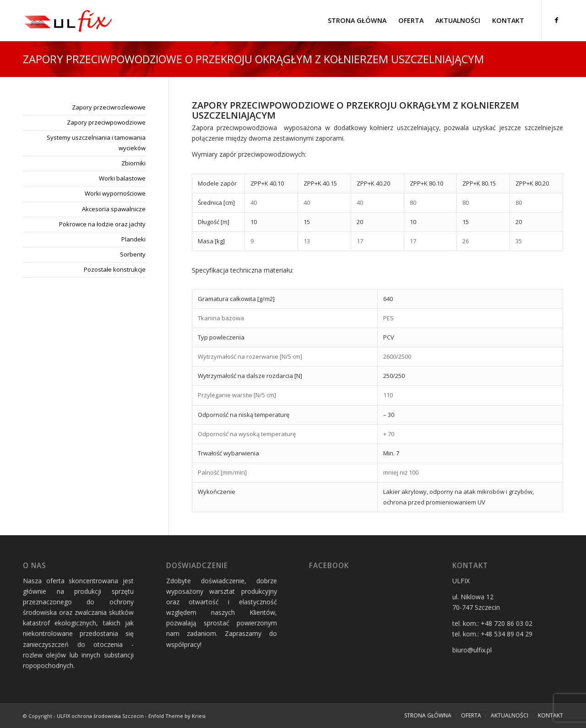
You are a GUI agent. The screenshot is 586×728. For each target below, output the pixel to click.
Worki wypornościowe (115, 193)
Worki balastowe (122, 178)
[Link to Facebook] (556, 20)
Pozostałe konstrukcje (115, 269)
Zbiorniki (133, 163)
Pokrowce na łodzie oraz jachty (102, 224)
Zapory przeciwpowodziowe (106, 122)
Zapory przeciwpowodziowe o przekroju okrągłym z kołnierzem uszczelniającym (253, 59)
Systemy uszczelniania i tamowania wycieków (96, 143)
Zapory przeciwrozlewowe (109, 107)
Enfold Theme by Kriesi (177, 716)
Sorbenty (133, 254)
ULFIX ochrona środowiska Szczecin (100, 716)
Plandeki (133, 239)
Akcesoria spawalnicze (114, 209)
